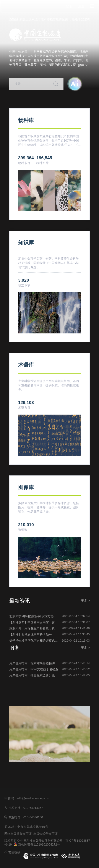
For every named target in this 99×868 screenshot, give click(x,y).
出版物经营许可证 (45, 834)
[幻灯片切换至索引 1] (50, 758)
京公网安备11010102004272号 (37, 844)
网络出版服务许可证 (18, 834)
